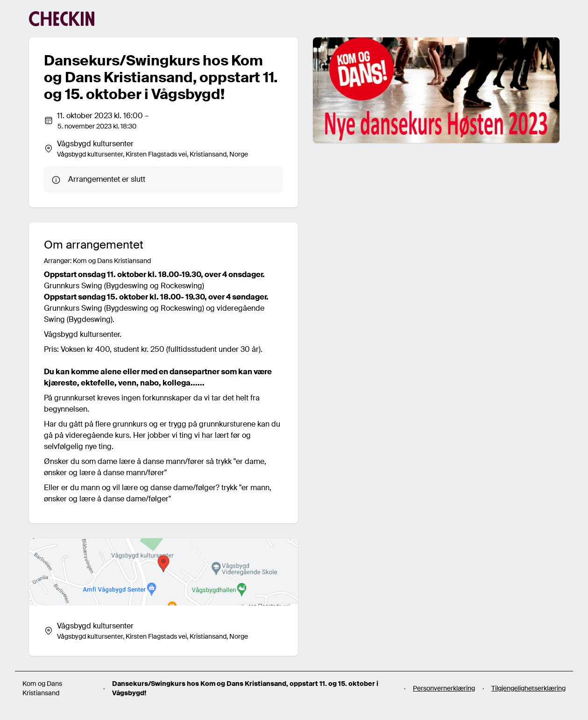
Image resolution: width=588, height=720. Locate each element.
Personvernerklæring (444, 688)
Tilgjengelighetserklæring (528, 688)
